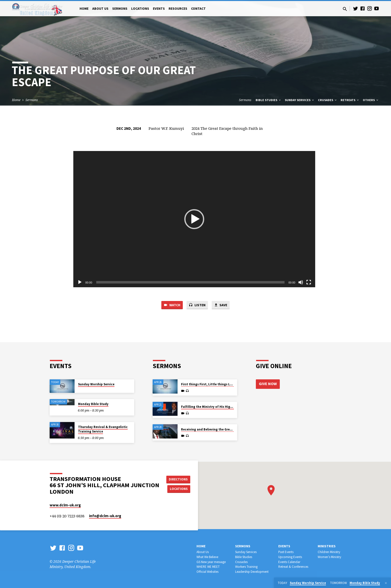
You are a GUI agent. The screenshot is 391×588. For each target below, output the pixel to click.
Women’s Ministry (329, 557)
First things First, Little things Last (208, 384)
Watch (171, 305)
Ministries (327, 546)
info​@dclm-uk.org (105, 516)
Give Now (268, 384)
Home (84, 9)
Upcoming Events (290, 557)
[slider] (190, 282)
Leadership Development (252, 572)
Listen (197, 305)
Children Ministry (329, 552)
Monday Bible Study (93, 404)
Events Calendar (289, 562)
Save (222, 305)
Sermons (120, 9)
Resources (178, 9)
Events (159, 9)
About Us (100, 9)
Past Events (286, 552)
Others (371, 100)
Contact (198, 9)
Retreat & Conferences (293, 567)
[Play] (80, 282)
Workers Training (246, 567)
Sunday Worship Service (96, 384)
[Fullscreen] (309, 282)
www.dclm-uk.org (65, 505)
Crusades (328, 100)
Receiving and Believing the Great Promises (214, 429)
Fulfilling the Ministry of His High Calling (212, 407)
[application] (194, 219)
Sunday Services (300, 100)
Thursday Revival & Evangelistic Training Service (103, 429)
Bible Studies (269, 100)
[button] (194, 219)
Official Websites (207, 572)
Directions (179, 479)
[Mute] (301, 282)
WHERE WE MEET (208, 567)
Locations (140, 9)
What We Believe (207, 557)
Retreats (350, 100)
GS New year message (211, 562)
